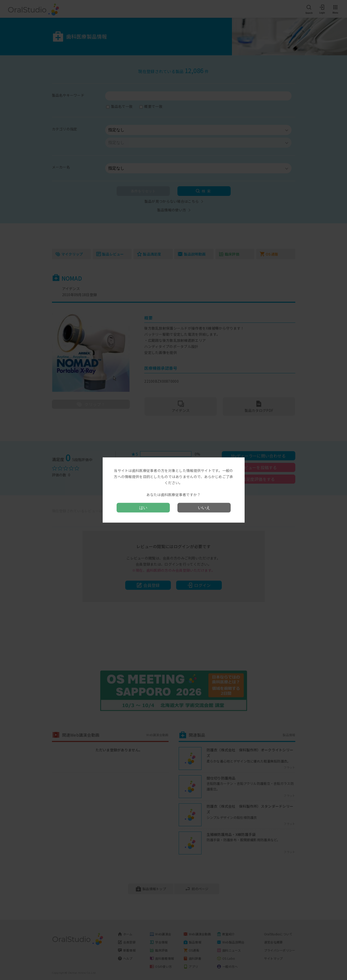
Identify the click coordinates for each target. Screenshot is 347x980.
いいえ (204, 507)
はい (143, 507)
